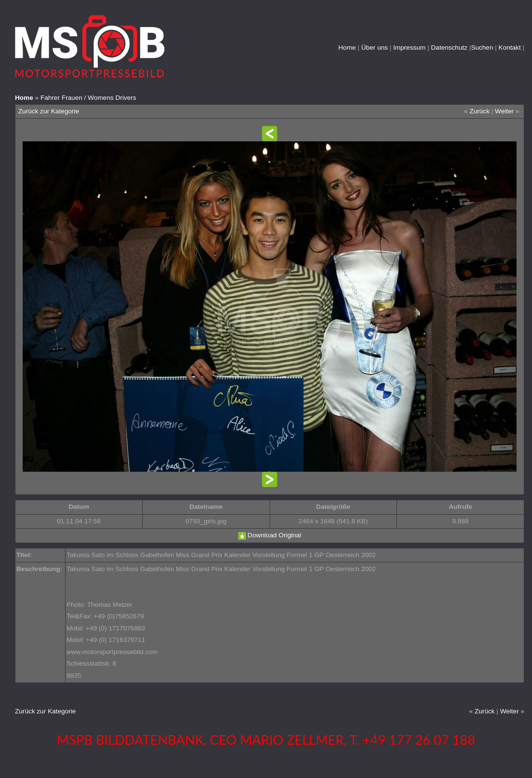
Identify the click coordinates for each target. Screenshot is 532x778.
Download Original (274, 535)
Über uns (375, 48)
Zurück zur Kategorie (49, 111)
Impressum (409, 48)
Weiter (504, 111)
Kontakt (510, 48)
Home (347, 48)
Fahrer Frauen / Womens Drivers (88, 98)
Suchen (482, 48)
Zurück (479, 111)
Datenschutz (450, 48)
